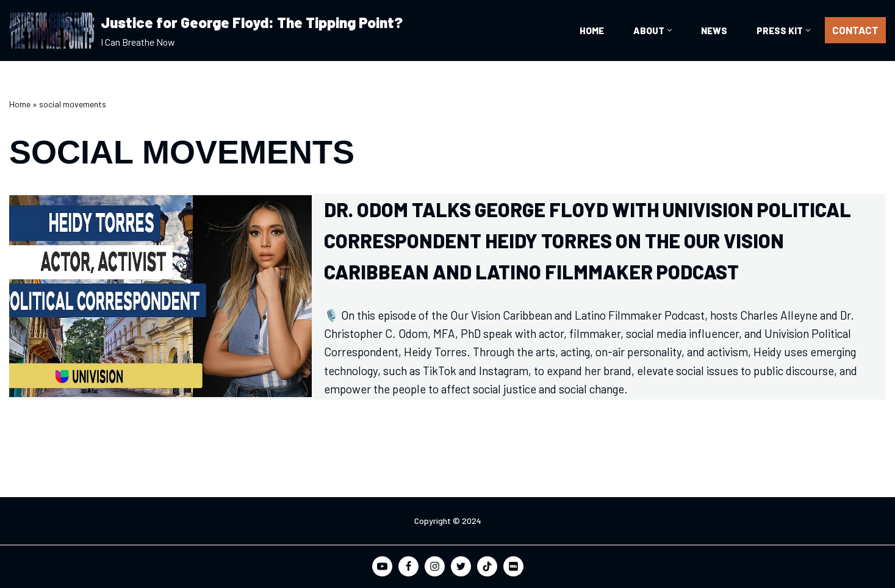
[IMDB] (513, 566)
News (714, 30)
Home (592, 30)
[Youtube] (382, 566)
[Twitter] (461, 566)
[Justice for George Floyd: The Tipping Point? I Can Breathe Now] (206, 30)
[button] (670, 30)
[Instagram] (435, 566)
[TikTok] (487, 566)
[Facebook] (408, 566)
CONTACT (855, 30)
